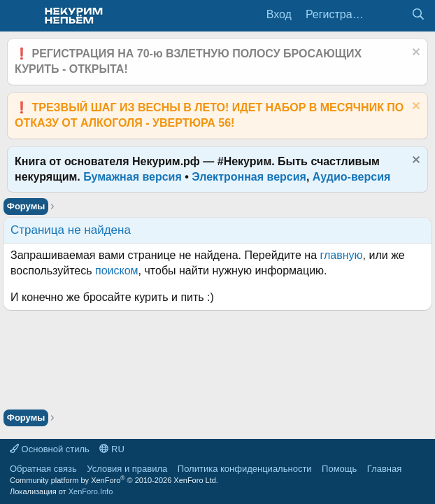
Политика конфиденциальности (245, 469)
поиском (117, 271)
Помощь (339, 469)
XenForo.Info (91, 491)
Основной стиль (50, 449)
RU (112, 449)
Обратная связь (43, 469)
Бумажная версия (133, 177)
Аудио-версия (352, 177)
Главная (384, 469)
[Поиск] (418, 15)
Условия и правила (127, 469)
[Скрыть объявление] (414, 54)
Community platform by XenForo (114, 480)
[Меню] (19, 16)
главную (342, 255)
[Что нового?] (390, 15)
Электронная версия (249, 177)
